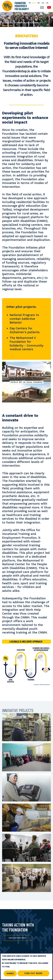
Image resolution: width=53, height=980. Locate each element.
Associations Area (17, 938)
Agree (10, 974)
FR (30, 3)
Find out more (33, 974)
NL (47, 3)
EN (34, 3)
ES (43, 3)
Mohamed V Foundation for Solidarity (22, 23)
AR (39, 3)
